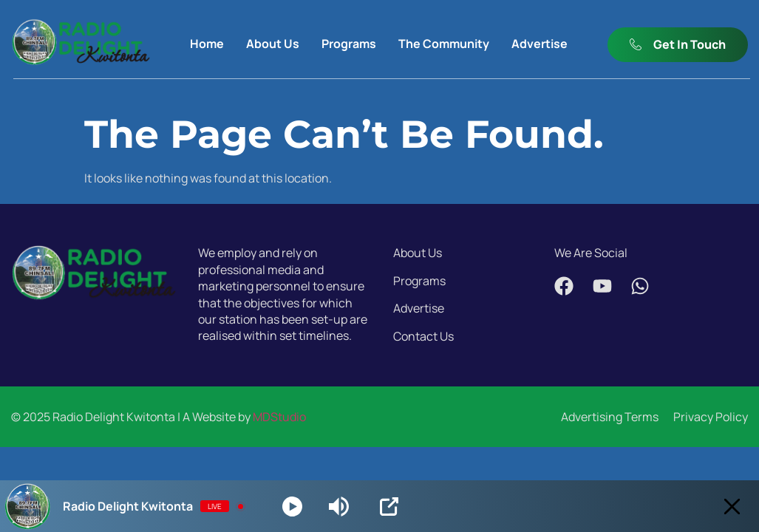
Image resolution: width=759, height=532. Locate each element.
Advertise (540, 44)
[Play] (292, 507)
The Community (444, 44)
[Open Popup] (389, 507)
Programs (349, 44)
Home (207, 44)
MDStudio (279, 417)
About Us (273, 44)
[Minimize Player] (732, 507)
